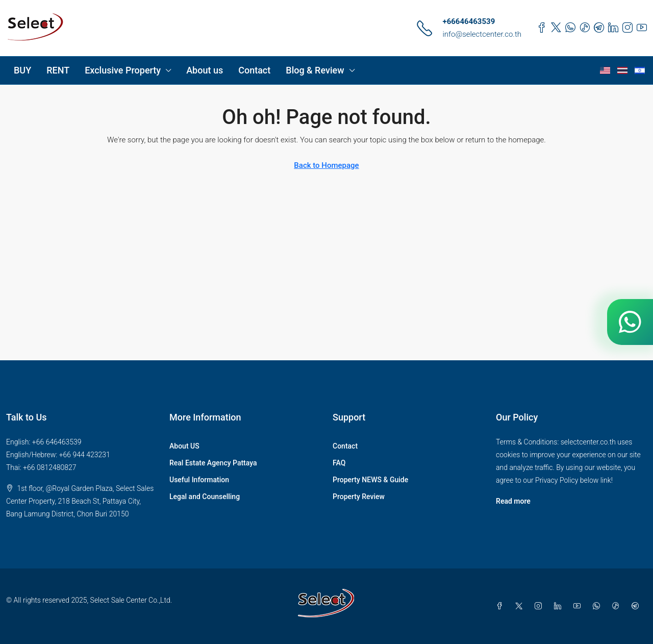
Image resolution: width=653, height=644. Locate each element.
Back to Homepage (326, 165)
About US (184, 446)
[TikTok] (618, 606)
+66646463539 (469, 21)
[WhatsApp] (598, 606)
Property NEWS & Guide (370, 480)
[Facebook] (501, 606)
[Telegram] (637, 606)
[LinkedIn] (560, 606)
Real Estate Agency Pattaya (213, 463)
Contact (254, 70)
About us (205, 70)
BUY (22, 70)
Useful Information (199, 480)
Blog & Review (315, 70)
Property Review (359, 497)
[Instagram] (540, 606)
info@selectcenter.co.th (482, 34)
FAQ (339, 463)
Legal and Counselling (205, 497)
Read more (513, 501)
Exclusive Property (123, 70)
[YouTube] (579, 606)
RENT (58, 70)
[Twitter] (521, 606)
